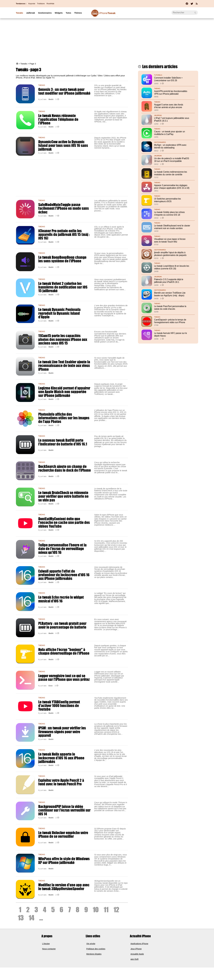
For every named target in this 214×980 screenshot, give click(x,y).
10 (96, 910)
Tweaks (19, 13)
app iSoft (135, 959)
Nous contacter (49, 949)
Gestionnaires (45, 13)
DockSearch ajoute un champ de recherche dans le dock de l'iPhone (65, 468)
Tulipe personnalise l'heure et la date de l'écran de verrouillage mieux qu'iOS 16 (62, 549)
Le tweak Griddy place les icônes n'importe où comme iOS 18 (169, 214)
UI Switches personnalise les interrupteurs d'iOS (168, 200)
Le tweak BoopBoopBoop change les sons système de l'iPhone (62, 259)
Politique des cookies (96, 949)
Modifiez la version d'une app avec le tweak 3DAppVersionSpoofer (64, 887)
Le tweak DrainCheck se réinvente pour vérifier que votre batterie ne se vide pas (63, 496)
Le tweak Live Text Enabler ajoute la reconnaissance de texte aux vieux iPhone (64, 365)
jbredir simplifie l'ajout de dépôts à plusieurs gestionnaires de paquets (170, 254)
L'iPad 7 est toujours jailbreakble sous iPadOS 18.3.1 (172, 119)
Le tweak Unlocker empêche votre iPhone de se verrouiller (63, 834)
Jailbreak (31, 13)
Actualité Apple (137, 954)
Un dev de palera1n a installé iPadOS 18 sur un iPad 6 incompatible (172, 160)
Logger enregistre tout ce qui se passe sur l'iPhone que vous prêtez (64, 677)
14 (31, 918)
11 (106, 910)
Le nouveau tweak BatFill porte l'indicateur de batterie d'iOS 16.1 (63, 442)
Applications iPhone (139, 944)
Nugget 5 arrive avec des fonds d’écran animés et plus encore (169, 106)
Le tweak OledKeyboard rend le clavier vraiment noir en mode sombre (172, 227)
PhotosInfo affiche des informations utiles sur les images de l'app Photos (64, 418)
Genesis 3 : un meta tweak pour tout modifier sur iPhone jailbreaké (64, 91)
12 (116, 910)
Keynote (32, 4)
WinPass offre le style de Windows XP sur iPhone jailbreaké (64, 860)
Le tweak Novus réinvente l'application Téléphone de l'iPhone (58, 119)
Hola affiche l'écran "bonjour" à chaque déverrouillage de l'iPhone (64, 651)
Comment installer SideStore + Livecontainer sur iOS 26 (168, 79)
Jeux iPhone (136, 949)
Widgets (59, 13)
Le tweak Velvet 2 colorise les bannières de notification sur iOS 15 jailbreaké (63, 287)
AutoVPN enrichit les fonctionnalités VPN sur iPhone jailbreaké (171, 93)
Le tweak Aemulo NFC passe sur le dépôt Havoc (171, 334)
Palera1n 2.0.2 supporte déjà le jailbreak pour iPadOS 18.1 (169, 281)
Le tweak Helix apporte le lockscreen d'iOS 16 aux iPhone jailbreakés (61, 758)
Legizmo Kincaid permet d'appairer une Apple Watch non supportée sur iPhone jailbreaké (64, 392)
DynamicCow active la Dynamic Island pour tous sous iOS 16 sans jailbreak (63, 145)
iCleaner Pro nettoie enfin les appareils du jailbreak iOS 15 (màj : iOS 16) (64, 234)
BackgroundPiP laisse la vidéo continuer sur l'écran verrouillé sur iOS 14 (64, 810)
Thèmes (78, 13)
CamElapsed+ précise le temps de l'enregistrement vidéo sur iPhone (170, 321)
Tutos (68, 13)
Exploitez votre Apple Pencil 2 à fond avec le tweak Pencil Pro (61, 782)
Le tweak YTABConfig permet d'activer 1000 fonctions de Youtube (59, 706)
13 (21, 918)
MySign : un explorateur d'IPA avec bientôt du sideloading (170, 146)
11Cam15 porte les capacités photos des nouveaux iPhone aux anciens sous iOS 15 (63, 339)
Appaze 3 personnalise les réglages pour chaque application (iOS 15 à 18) (172, 187)
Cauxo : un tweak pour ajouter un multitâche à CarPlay (170, 133)
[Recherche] (185, 13)
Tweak (107, 13)
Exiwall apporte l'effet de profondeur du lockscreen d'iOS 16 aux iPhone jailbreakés (64, 575)
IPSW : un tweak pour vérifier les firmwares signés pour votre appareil (62, 732)
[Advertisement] (107, 41)
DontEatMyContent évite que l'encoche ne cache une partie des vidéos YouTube (64, 522)
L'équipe (46, 944)
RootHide (50, 4)
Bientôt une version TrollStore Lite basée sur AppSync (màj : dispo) (170, 294)
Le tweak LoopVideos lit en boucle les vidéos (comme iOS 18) (172, 267)
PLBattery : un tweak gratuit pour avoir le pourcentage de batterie (62, 625)
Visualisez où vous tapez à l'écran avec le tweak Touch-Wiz (170, 240)
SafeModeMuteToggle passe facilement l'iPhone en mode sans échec (64, 208)
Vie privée (91, 944)
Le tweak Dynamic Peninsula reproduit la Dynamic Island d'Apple (59, 313)
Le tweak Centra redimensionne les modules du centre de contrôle (171, 173)
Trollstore (41, 4)
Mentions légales (94, 954)
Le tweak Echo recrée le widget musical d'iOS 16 (61, 599)
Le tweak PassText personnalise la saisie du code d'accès (170, 308)
